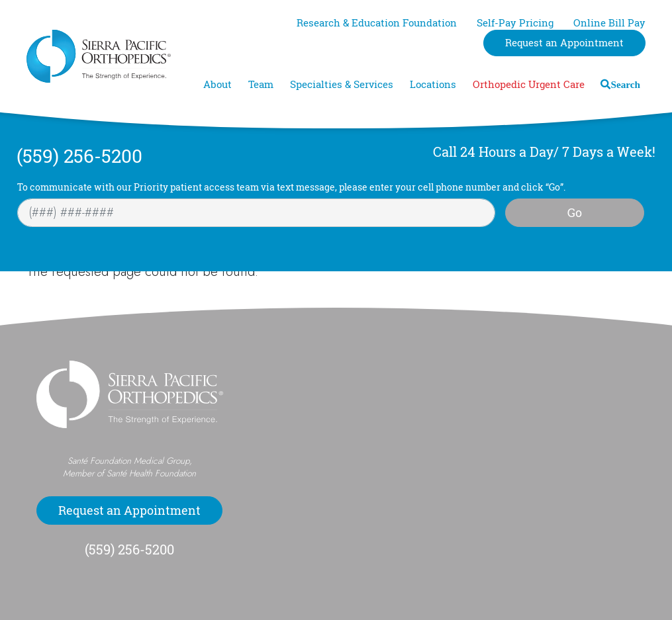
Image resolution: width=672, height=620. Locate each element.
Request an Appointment (564, 43)
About (217, 84)
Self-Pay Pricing (515, 23)
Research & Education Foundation (377, 23)
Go (575, 212)
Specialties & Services (342, 84)
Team (261, 84)
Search (625, 84)
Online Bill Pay (609, 23)
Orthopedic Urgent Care (529, 84)
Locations (433, 84)
